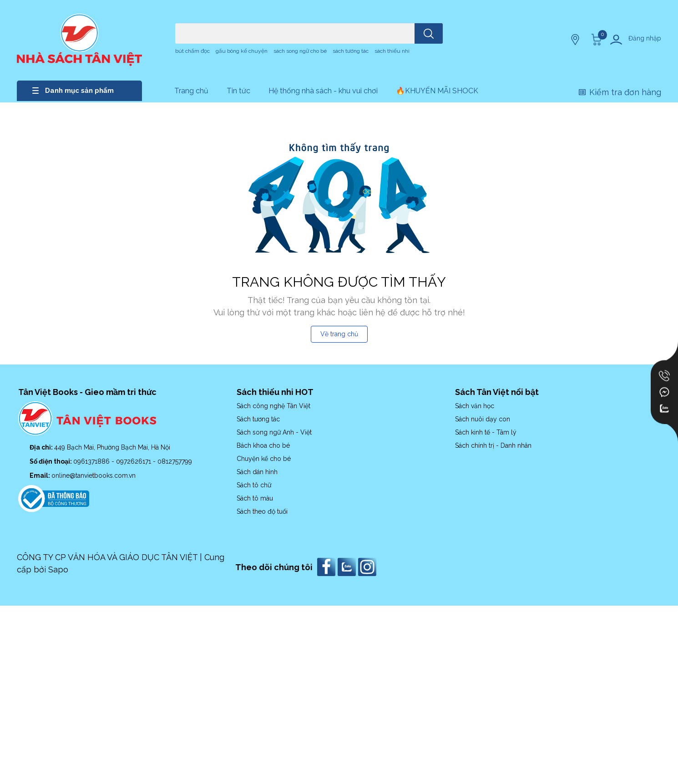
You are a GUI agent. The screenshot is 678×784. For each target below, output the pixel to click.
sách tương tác (351, 51)
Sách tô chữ (254, 485)
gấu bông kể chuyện (242, 51)
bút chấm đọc (192, 51)
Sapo (58, 569)
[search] (429, 33)
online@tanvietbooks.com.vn (94, 475)
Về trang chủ (339, 334)
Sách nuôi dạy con (483, 419)
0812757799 (175, 461)
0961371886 (92, 461)
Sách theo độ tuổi (262, 511)
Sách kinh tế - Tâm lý (486, 432)
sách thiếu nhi (392, 51)
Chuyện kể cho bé (264, 459)
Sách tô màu (255, 498)
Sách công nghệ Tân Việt (273, 406)
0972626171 (134, 461)
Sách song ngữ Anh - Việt (274, 432)
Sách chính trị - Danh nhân (493, 445)
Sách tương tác (258, 419)
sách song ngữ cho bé (300, 51)
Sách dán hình (257, 472)
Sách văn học (475, 406)
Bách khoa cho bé (263, 445)
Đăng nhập (645, 38)
